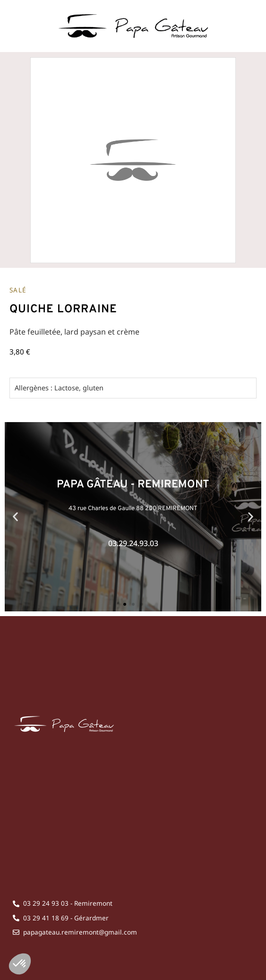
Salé (18, 290)
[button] (15, 516)
